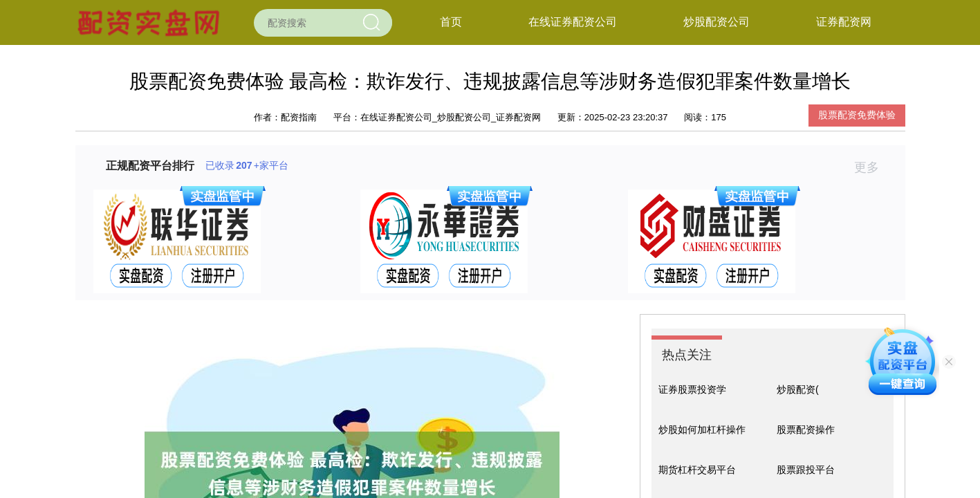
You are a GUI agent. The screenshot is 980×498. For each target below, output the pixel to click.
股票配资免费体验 (857, 115)
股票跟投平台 (806, 470)
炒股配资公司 (716, 22)
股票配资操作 (806, 430)
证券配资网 (844, 22)
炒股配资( (798, 389)
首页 (451, 22)
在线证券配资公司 (573, 22)
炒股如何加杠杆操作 (702, 430)
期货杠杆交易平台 (697, 470)
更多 (872, 167)
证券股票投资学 (692, 389)
